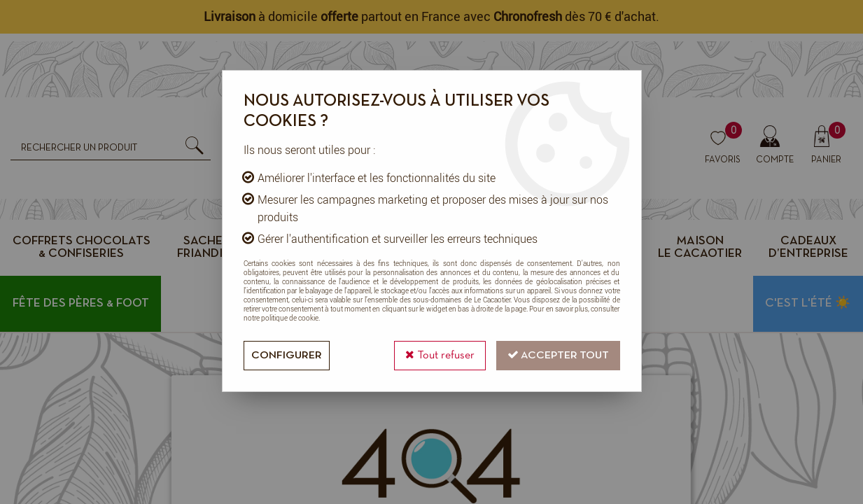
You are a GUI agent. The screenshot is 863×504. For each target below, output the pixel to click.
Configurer (287, 356)
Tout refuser (440, 355)
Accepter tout (558, 355)
